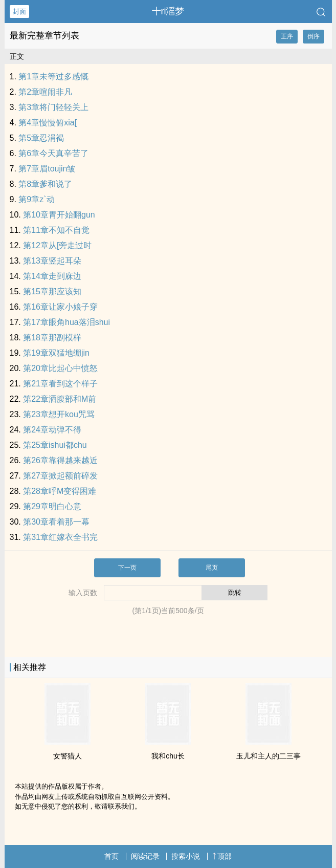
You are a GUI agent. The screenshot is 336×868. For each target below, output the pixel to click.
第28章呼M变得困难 (60, 491)
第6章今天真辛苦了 (53, 153)
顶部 (222, 856)
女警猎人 (68, 756)
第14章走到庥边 (52, 276)
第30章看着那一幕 (56, 522)
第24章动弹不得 (52, 430)
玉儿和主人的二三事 (268, 756)
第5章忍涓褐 (41, 138)
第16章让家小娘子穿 (60, 307)
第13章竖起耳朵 (52, 261)
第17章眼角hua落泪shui (66, 322)
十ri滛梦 (168, 11)
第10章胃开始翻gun (59, 215)
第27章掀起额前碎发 (60, 476)
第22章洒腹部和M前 (60, 399)
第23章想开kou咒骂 (59, 414)
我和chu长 (168, 756)
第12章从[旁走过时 (57, 245)
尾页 (212, 568)
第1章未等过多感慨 (53, 77)
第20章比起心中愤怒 (60, 368)
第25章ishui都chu (55, 445)
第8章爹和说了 (45, 184)
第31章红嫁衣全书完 (60, 537)
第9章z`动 (36, 199)
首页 (111, 856)
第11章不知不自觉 (56, 230)
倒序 (313, 36)
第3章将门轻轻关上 (53, 107)
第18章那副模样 (52, 338)
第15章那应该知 (52, 291)
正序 (287, 36)
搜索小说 (186, 856)
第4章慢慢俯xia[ (48, 123)
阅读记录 (145, 856)
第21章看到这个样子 (60, 384)
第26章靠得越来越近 (60, 460)
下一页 (127, 568)
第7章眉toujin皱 (47, 169)
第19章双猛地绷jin (56, 353)
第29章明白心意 (52, 506)
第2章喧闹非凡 (45, 92)
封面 (19, 12)
